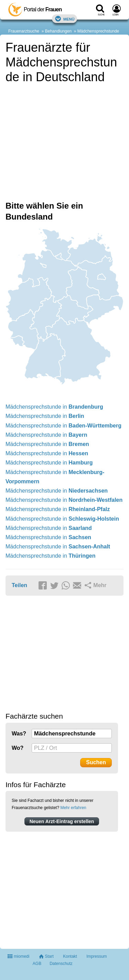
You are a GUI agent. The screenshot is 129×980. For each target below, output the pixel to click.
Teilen (19, 585)
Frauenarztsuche (24, 31)
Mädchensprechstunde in (54, 407)
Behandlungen (58, 31)
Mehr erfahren (73, 808)
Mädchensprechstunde (98, 31)
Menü (65, 19)
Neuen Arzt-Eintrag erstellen (62, 821)
